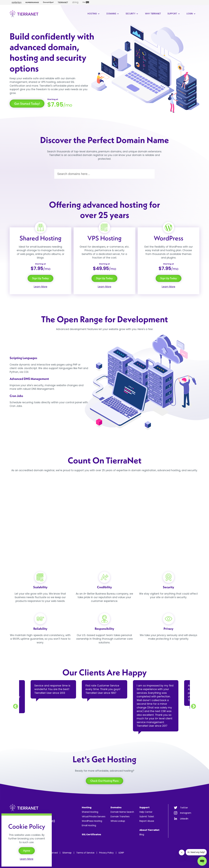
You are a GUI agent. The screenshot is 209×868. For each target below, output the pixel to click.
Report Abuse (147, 821)
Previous (16, 707)
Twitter (184, 808)
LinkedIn (184, 819)
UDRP (121, 853)
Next (193, 707)
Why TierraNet (153, 14)
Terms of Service (85, 853)
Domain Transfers (120, 817)
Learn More (41, 287)
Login (191, 14)
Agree (27, 851)
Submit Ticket (147, 817)
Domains (113, 14)
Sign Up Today (40, 278)
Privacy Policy (106, 853)
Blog (142, 834)
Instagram (186, 813)
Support (174, 14)
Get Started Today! (27, 104)
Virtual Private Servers (94, 817)
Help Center (146, 812)
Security (132, 14)
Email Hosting (89, 825)
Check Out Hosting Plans (104, 781)
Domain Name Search (122, 812)
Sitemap (67, 853)
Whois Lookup (118, 821)
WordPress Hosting (92, 821)
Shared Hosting (90, 812)
